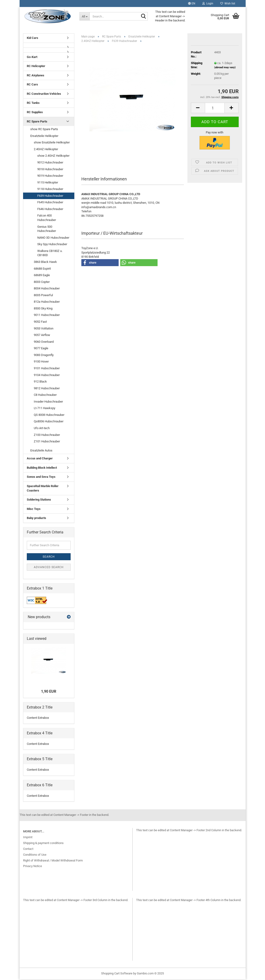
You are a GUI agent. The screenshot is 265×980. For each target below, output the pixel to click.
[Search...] (84, 16)
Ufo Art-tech (42, 429)
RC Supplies (35, 113)
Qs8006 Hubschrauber (49, 422)
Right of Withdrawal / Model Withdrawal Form (53, 861)
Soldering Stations (39, 500)
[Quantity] (215, 108)
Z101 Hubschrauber (47, 442)
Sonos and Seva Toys (41, 477)
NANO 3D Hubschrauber (53, 238)
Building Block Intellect (42, 468)
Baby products (36, 518)
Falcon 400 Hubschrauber (47, 218)
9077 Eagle (41, 349)
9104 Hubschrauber (47, 375)
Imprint (28, 838)
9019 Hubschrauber (50, 176)
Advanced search (49, 568)
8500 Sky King (43, 309)
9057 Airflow (42, 335)
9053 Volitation (44, 329)
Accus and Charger (40, 459)
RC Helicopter (36, 66)
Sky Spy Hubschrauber (52, 245)
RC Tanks (33, 103)
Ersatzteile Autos (41, 451)
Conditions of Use (35, 855)
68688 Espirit (42, 269)
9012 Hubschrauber (50, 163)
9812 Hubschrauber (47, 389)
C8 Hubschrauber (45, 395)
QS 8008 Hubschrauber (49, 415)
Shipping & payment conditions (43, 843)
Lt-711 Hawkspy (45, 409)
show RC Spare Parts (44, 130)
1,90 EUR (49, 692)
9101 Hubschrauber (47, 369)
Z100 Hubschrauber (47, 435)
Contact (28, 849)
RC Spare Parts (37, 122)
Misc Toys (34, 509)
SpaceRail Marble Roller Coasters (43, 489)
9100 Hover (41, 362)
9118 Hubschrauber (50, 189)
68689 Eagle (42, 276)
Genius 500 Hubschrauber (47, 229)
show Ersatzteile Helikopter (52, 143)
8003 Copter (42, 282)
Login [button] (208, 3)
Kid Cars (33, 38)
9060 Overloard (44, 342)
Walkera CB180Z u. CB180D (50, 254)
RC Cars (32, 85)
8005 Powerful (43, 296)
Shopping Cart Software (117, 974)
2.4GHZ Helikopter (46, 150)
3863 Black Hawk (45, 262)
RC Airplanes (36, 76)
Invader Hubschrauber (48, 402)
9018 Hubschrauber (50, 169)
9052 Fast (40, 322)
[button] (192, 3)
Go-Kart (32, 57)
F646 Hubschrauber (50, 209)
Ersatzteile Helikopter (44, 136)
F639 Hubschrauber (50, 196)
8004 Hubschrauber (47, 289)
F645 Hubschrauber (50, 203)
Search (49, 557)
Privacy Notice (33, 866)
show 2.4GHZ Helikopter (53, 156)
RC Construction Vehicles (44, 94)
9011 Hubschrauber (47, 315)
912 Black (40, 382)
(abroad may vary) (225, 68)
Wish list (228, 3)
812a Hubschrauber (47, 302)
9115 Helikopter (48, 183)
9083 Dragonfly (44, 355)
